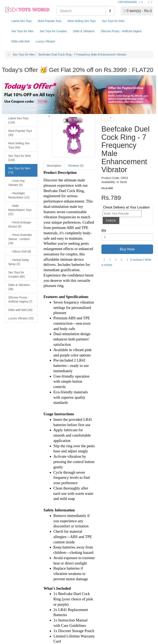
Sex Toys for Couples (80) (16, 274)
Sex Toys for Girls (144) (19, 158)
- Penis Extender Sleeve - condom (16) (20, 239)
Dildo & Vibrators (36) (19, 287)
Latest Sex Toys (21, 21)
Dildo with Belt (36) (20, 310)
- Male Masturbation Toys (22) (20, 210)
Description (54, 166)
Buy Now (127, 249)
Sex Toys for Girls (113, 21)
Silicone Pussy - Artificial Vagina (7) (20, 299)
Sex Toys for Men (22, 31)
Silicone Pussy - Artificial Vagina (121, 31)
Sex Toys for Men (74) (19, 170)
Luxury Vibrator (46, 41)
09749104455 (128, 2)
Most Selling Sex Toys (82, 21)
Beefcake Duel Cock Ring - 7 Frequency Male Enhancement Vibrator (83, 55)
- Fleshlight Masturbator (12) (19, 195)
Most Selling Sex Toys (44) (19, 145)
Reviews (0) (76, 166)
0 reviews (136, 260)
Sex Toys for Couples (53, 31)
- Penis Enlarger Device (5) (20, 224)
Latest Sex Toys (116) (18, 120)
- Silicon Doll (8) (20, 251)
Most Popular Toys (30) (20, 133)
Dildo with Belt (20, 41)
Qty (104, 230)
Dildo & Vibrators (84, 31)
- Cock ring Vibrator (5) (16, 183)
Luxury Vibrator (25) (21, 318)
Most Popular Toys (50, 21)
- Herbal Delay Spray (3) (19, 262)
